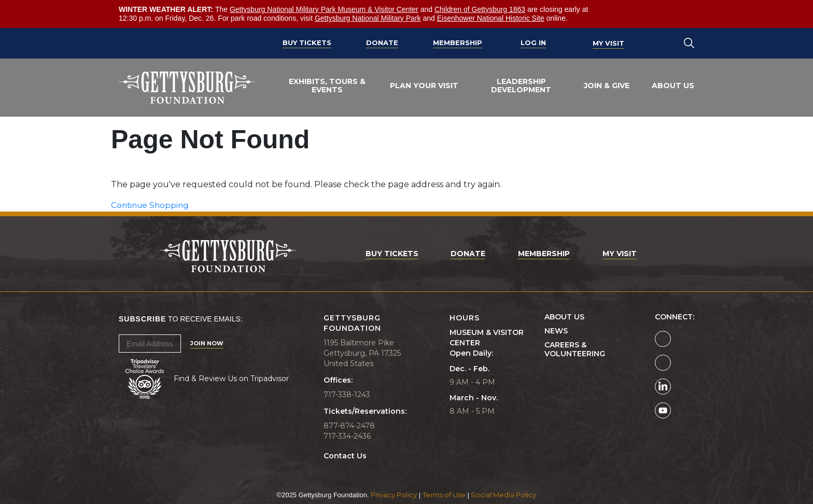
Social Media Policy (503, 495)
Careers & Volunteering (575, 349)
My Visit (608, 43)
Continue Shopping (152, 205)
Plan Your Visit (424, 86)
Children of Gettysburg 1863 (480, 9)
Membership (458, 43)
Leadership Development (521, 86)
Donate (382, 43)
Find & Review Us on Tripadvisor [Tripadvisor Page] (231, 379)
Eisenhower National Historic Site (491, 18)
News (556, 331)
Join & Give (607, 86)
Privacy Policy (394, 495)
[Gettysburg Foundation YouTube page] (663, 410)
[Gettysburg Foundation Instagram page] (663, 363)
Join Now (207, 343)
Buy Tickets (307, 43)
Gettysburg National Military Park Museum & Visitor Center (324, 9)
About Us (673, 86)
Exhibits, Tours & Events (327, 86)
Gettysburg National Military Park (368, 18)
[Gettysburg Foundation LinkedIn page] (663, 387)
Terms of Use (444, 495)
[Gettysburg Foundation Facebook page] (663, 339)
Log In (533, 43)
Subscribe (142, 319)
